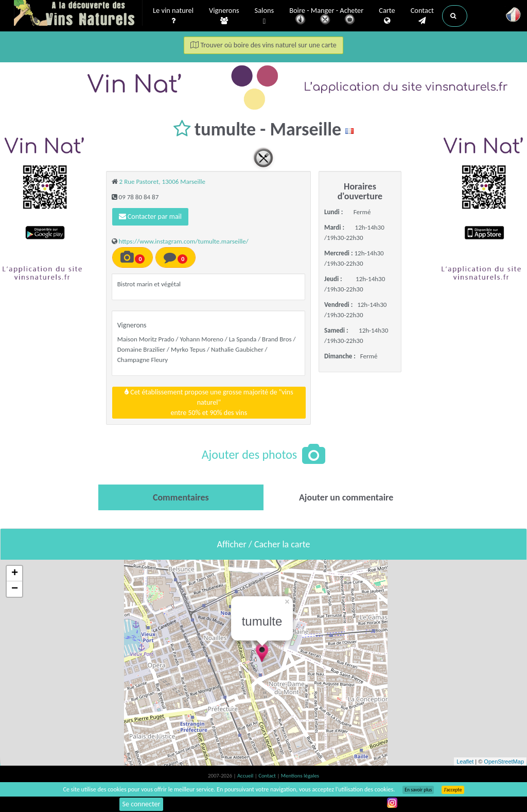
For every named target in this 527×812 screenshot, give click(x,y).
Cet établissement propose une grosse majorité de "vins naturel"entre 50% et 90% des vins (209, 402)
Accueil (246, 776)
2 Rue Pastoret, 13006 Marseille (162, 182)
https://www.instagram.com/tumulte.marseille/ (184, 241)
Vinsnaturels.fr (78, 14)
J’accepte (453, 790)
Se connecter (142, 804)
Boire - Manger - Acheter (326, 17)
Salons (265, 16)
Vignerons (224, 16)
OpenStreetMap (504, 762)
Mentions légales (300, 776)
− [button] (15, 589)
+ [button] (15, 574)
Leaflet (465, 762)
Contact (422, 16)
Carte (387, 16)
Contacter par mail (150, 217)
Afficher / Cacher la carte (264, 544)
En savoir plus (418, 790)
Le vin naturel (173, 16)
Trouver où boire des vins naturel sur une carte (263, 45)
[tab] (181, 497)
